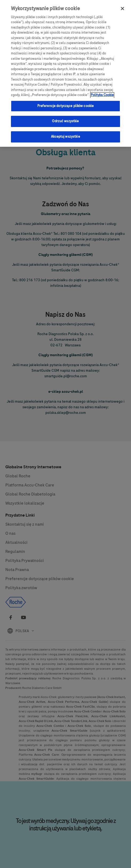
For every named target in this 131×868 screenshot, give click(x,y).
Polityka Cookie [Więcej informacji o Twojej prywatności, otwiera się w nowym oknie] (102, 92)
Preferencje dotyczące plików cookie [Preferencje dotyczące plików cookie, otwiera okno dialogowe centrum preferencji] (66, 102)
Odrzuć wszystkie (65, 118)
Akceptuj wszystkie (65, 133)
